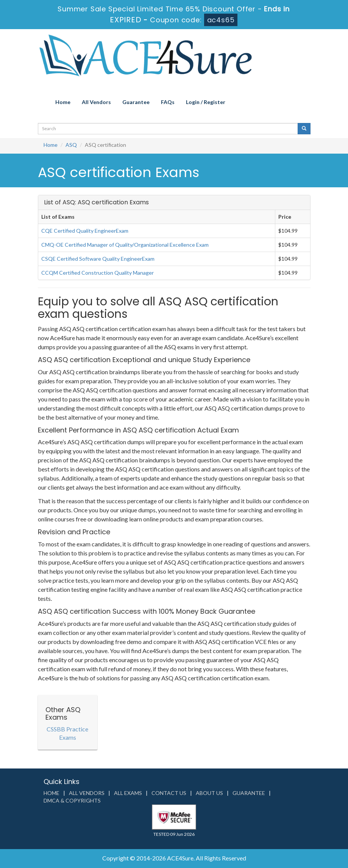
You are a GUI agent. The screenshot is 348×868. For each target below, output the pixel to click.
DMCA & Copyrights (72, 800)
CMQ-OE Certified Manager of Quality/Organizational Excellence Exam (125, 245)
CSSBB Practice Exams (67, 733)
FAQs (168, 102)
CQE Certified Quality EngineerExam (85, 231)
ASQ (71, 145)
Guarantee (136, 102)
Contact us (169, 793)
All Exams (128, 793)
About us (209, 793)
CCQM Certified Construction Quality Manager (98, 273)
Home (63, 102)
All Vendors (96, 102)
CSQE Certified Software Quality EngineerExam (98, 259)
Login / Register (206, 102)
